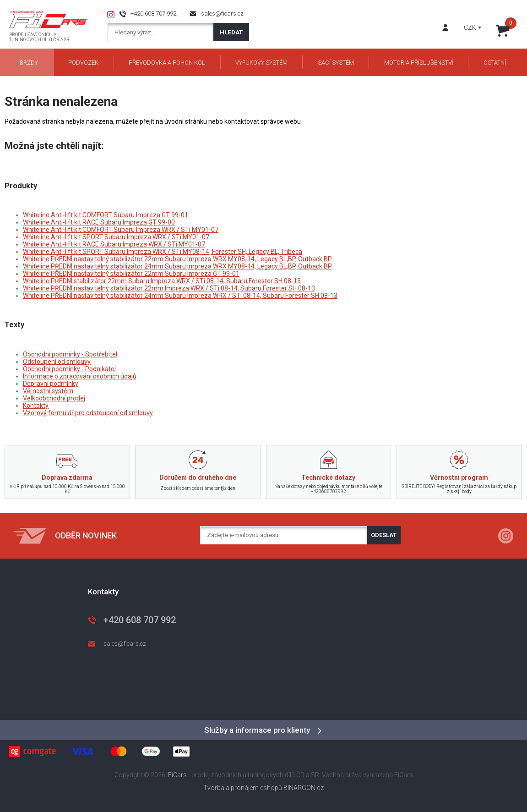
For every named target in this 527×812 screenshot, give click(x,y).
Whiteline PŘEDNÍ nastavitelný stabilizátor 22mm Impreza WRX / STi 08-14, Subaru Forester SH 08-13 (169, 288)
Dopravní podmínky (51, 384)
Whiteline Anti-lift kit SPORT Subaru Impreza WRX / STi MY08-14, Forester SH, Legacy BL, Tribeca (163, 252)
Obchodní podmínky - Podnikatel (69, 369)
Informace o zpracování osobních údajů (80, 376)
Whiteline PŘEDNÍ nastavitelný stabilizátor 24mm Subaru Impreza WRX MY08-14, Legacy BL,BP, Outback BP (177, 266)
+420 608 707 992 (153, 14)
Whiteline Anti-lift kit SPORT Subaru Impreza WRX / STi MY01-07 (116, 237)
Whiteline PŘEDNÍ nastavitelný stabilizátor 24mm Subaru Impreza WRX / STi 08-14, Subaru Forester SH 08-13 (180, 296)
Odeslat (384, 535)
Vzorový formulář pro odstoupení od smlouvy (88, 413)
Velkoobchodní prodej (54, 398)
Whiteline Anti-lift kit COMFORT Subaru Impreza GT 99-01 (106, 215)
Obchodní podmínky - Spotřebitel (70, 354)
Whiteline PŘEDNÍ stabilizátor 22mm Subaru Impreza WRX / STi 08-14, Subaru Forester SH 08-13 (162, 281)
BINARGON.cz (304, 788)
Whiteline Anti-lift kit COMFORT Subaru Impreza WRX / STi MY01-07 (121, 230)
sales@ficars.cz (222, 14)
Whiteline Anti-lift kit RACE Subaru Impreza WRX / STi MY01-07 (114, 244)
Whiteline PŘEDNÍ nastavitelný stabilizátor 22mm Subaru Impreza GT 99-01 (131, 274)
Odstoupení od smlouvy (57, 362)
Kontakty (36, 406)
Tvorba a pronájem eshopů (243, 788)
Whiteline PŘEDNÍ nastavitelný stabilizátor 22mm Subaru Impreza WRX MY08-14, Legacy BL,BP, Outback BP (177, 259)
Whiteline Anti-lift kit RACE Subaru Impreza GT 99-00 (99, 222)
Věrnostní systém (48, 391)
